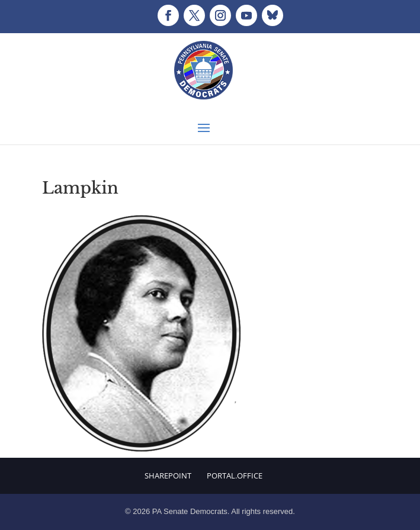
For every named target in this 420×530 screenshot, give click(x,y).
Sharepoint (168, 476)
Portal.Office (235, 476)
